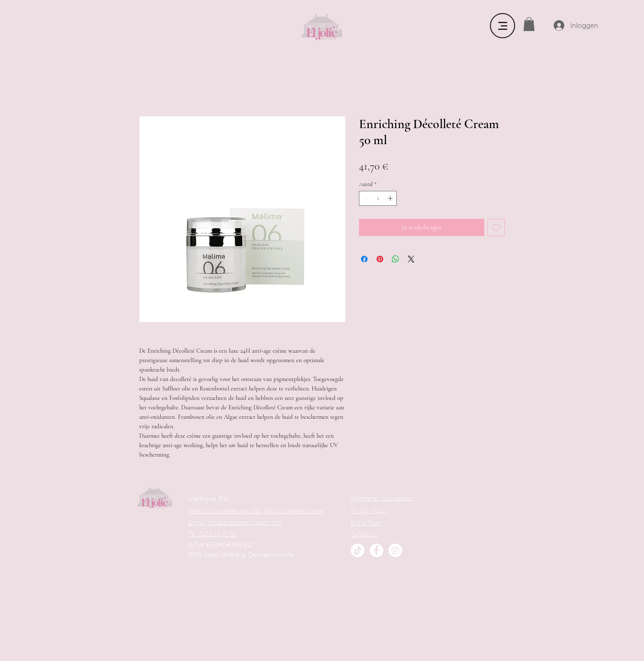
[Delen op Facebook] (364, 259)
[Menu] (503, 26)
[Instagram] (395, 550)
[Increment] (391, 198)
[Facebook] (376, 550)
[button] (529, 24)
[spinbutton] (378, 198)
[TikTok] (358, 550)
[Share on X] (411, 259)
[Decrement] (365, 198)
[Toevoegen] (496, 227)
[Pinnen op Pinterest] (380, 259)
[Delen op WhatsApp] (396, 259)
